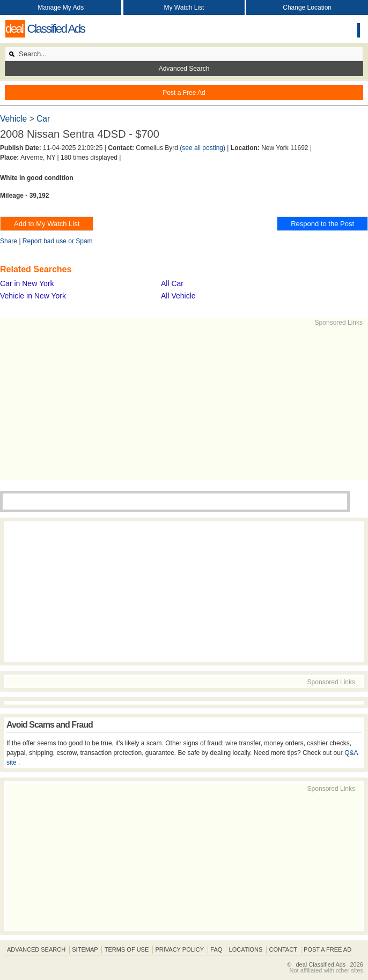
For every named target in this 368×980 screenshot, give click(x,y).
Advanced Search (184, 69)
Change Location (307, 8)
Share (9, 241)
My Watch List (184, 8)
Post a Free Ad (184, 93)
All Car (172, 283)
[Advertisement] (164, 402)
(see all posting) (203, 148)
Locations (246, 949)
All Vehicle (178, 296)
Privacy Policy (179, 949)
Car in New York (27, 283)
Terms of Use (127, 949)
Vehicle (15, 119)
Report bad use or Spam (58, 241)
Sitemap (85, 949)
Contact (283, 949)
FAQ (216, 949)
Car (43, 119)
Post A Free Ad (327, 949)
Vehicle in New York (33, 296)
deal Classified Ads (321, 964)
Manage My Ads (61, 8)
